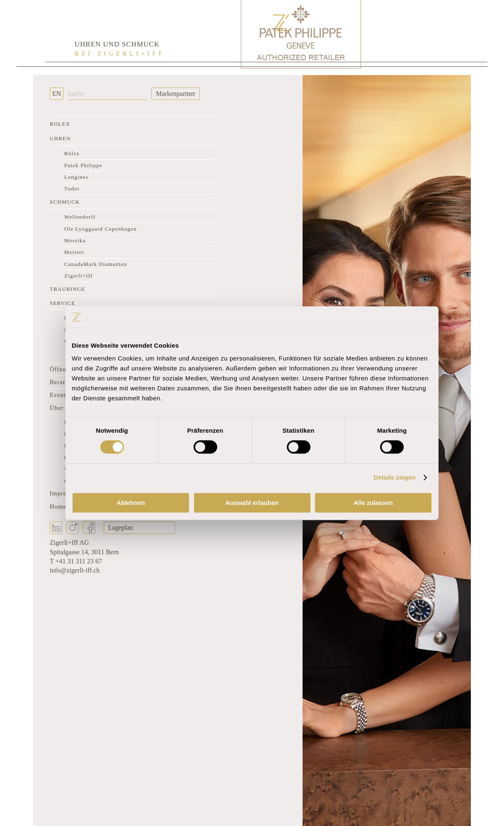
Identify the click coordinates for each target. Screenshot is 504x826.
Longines (76, 177)
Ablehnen (131, 503)
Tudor (72, 189)
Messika (75, 240)
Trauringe (68, 289)
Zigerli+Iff (79, 276)
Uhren (60, 138)
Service (63, 303)
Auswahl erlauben (252, 503)
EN (57, 94)
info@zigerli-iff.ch (75, 570)
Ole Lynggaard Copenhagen (101, 229)
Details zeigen (394, 478)
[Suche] (107, 94)
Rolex (60, 124)
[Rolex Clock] (425, 33)
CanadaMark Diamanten (96, 264)
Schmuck (65, 202)
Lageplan (121, 528)
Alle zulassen (373, 503)
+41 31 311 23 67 (78, 561)
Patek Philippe (83, 165)
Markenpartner (176, 94)
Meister (74, 252)
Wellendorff (80, 217)
